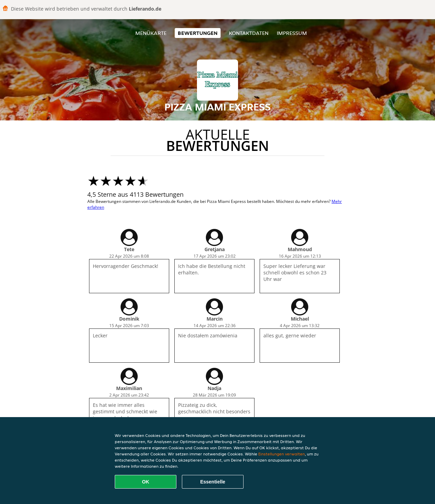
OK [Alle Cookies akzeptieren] (146, 482)
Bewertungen (198, 33)
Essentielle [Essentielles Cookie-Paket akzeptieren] (213, 482)
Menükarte (151, 33)
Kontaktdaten (249, 33)
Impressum (292, 33)
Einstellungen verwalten (282, 454)
